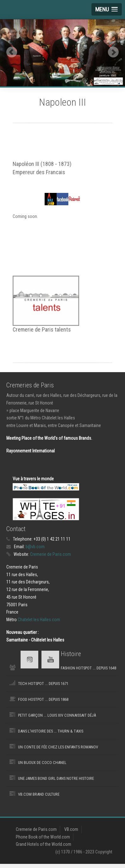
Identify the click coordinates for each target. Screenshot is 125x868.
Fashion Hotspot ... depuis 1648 (88, 668)
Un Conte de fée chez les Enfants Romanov (58, 747)
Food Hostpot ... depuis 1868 (43, 699)
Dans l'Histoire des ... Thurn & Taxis (51, 731)
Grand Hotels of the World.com (44, 844)
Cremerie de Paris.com (50, 554)
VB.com (71, 829)
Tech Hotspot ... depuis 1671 (43, 684)
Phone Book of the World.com (43, 837)
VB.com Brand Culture (39, 794)
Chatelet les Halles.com (39, 620)
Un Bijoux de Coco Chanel (42, 763)
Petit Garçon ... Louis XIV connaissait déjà (57, 715)
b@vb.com (35, 547)
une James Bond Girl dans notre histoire (56, 778)
